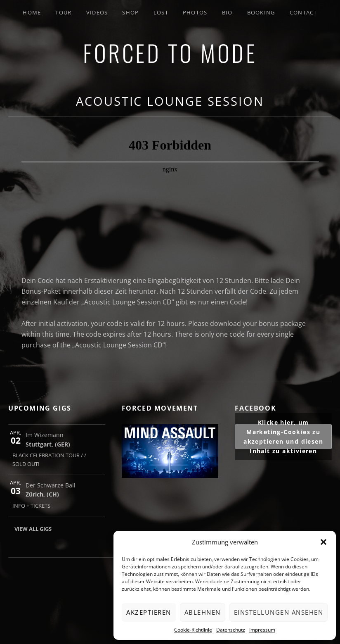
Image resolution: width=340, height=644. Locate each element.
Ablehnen (203, 612)
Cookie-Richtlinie (193, 630)
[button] (323, 542)
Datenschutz (231, 630)
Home (32, 12)
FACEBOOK (255, 408)
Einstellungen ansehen (279, 612)
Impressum (262, 630)
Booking (261, 12)
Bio (227, 12)
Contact (303, 12)
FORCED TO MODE (170, 52)
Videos (97, 12)
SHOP (130, 12)
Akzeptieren (149, 612)
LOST (161, 12)
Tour (63, 12)
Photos (195, 12)
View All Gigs (33, 529)
